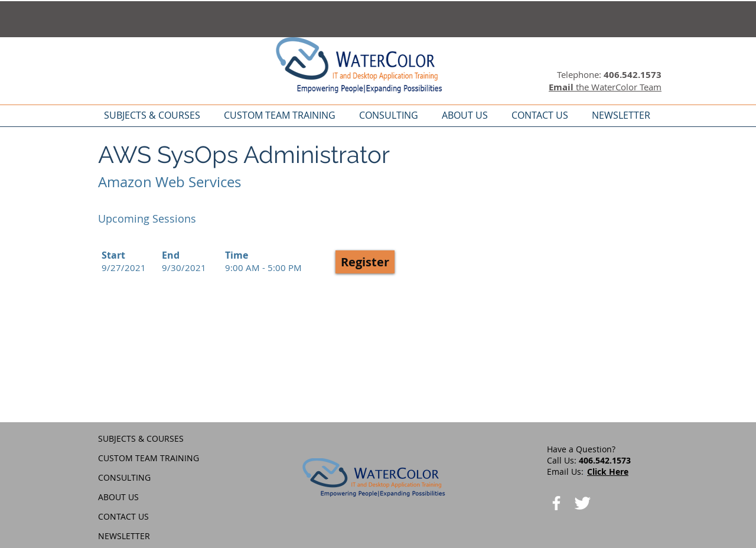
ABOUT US (118, 497)
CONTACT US (123, 516)
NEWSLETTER (124, 536)
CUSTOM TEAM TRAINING (149, 458)
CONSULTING (124, 477)
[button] (365, 262)
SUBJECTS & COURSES (141, 438)
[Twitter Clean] (582, 503)
